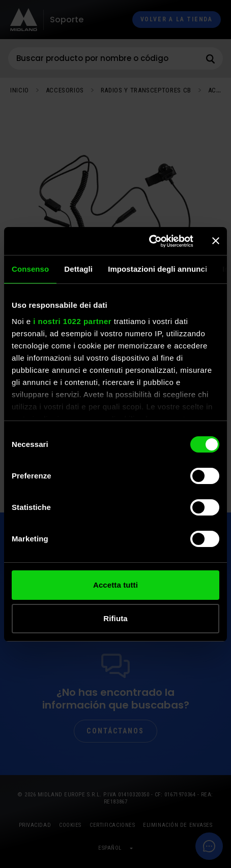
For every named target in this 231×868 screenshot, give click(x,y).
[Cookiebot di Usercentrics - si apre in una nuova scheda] (149, 241)
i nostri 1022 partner (72, 321)
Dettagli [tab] (78, 269)
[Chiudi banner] (216, 241)
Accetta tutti (115, 585)
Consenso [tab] (30, 269)
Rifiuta (115, 618)
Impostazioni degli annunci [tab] (157, 269)
